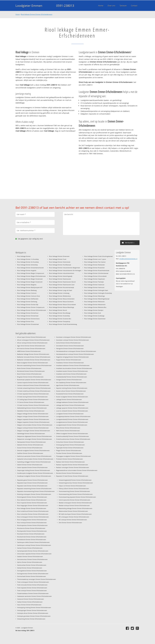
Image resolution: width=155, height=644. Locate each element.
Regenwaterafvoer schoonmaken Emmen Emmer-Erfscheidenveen (77, 470)
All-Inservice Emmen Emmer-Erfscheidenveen (31, 348)
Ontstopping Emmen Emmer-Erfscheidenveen (70, 445)
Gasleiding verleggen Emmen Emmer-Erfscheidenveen (34, 462)
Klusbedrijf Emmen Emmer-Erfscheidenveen (70, 394)
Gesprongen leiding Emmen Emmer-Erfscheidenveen (34, 470)
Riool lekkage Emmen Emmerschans (28, 319)
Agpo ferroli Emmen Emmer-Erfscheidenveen (31, 346)
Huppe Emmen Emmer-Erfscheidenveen (69, 360)
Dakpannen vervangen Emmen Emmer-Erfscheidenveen (35, 439)
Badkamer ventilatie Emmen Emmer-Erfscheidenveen (34, 360)
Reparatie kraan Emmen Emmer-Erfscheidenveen (32, 483)
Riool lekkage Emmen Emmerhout (28, 313)
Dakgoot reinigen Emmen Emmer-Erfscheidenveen (33, 416)
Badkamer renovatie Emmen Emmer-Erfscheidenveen (34, 357)
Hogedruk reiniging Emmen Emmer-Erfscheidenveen (72, 357)
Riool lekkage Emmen (24, 256)
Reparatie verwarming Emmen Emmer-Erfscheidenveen (34, 489)
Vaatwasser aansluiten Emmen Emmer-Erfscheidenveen (34, 596)
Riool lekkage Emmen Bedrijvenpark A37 (30, 287)
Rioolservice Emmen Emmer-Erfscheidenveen (31, 528)
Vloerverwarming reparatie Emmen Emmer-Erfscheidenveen (77, 497)
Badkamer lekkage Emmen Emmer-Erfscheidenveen (33, 354)
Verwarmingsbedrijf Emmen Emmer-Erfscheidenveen (75, 480)
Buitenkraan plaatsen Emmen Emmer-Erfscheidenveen (34, 380)
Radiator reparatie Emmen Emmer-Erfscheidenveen (72, 465)
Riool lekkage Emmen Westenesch (95, 304)
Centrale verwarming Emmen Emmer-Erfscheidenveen (34, 388)
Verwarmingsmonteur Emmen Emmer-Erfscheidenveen (76, 483)
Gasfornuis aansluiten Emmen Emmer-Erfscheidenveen (34, 456)
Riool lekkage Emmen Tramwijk (94, 282)
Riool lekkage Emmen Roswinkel (94, 268)
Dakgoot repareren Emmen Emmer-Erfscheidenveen (33, 422)
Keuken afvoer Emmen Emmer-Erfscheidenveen (71, 391)
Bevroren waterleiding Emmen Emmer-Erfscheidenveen (34, 365)
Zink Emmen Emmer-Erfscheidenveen (70, 523)
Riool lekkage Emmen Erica (26, 321)
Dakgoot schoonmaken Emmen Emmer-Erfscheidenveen (35, 425)
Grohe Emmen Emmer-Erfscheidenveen (68, 343)
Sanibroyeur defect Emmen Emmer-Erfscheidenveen (33, 542)
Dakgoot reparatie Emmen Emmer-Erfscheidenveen (33, 419)
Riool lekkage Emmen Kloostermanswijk (62, 287)
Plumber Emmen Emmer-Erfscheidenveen (69, 453)
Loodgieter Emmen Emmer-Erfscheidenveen (70, 414)
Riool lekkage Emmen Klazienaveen (60, 279)
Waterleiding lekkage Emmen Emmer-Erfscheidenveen (76, 508)
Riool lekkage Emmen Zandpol (94, 310)
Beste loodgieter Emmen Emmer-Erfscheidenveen (33, 363)
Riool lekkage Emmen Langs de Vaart (61, 290)
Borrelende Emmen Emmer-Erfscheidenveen (31, 371)
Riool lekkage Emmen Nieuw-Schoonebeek (62, 304)
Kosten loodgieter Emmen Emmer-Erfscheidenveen (72, 397)
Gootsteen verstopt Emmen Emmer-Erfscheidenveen (73, 340)
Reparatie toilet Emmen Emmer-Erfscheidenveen (32, 486)
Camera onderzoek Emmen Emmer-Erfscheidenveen (33, 385)
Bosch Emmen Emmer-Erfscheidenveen (29, 374)
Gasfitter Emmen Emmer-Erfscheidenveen (30, 453)
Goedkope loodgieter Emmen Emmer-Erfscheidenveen (34, 476)
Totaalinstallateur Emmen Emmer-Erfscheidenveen (33, 593)
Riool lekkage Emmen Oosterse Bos (60, 319)
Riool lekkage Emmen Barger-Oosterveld (30, 282)
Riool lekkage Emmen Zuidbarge (94, 316)
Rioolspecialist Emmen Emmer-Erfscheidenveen (32, 531)
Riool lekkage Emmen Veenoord (94, 287)
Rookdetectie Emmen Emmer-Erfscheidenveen (32, 540)
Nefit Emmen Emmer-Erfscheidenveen (68, 431)
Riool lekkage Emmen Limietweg (59, 293)
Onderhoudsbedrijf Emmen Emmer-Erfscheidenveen (73, 436)
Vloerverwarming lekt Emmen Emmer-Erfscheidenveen (76, 494)
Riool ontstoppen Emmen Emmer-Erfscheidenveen (33, 517)
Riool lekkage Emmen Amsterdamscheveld (30, 268)
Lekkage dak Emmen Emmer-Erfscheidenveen (70, 405)
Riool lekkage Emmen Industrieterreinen (62, 273)
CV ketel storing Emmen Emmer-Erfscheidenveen (32, 397)
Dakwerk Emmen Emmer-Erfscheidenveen (30, 445)
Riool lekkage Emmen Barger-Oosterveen (30, 279)
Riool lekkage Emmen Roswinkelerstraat (97, 270)
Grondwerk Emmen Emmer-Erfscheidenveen (70, 346)
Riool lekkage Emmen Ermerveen (59, 256)
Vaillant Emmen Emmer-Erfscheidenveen (30, 602)
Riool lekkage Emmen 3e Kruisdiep (28, 262)
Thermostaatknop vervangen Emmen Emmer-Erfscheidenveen (37, 579)
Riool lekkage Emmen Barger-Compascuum (31, 273)
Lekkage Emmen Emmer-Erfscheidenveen (69, 399)
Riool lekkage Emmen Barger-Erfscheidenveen (31, 276)
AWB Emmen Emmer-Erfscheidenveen (29, 351)
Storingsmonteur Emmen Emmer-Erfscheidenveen (33, 574)
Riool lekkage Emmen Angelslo (27, 270)
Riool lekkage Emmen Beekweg (27, 290)
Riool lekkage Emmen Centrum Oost (29, 296)
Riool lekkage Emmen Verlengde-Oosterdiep (98, 293)
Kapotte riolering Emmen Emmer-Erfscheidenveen (72, 388)
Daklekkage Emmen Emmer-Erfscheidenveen (31, 434)
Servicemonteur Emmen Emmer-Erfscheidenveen (32, 559)
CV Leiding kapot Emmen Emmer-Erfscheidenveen (33, 399)
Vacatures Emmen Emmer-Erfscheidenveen (31, 599)
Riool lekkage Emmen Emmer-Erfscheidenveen (37, 14)
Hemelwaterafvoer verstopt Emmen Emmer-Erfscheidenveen (75, 354)
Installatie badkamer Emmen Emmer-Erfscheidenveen (73, 365)
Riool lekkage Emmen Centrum (27, 293)
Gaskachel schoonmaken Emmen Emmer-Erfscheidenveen (35, 459)
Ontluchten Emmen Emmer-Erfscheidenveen (70, 442)
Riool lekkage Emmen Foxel (58, 259)
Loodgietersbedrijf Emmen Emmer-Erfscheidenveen (72, 419)
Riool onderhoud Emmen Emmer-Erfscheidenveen (33, 511)
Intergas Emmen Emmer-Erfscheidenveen (69, 380)
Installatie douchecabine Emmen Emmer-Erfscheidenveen (74, 368)
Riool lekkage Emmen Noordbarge (60, 313)
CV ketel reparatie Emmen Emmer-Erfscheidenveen (33, 394)
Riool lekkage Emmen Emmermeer (28, 316)
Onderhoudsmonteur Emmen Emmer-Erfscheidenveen (73, 439)
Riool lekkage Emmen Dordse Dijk (28, 304)
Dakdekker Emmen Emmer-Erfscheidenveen (31, 411)
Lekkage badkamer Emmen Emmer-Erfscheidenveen (72, 402)
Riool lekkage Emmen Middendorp (60, 296)
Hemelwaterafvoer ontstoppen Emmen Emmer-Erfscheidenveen (76, 351)
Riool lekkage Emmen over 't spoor (95, 259)
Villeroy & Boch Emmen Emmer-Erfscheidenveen (74, 489)
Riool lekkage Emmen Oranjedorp (60, 321)
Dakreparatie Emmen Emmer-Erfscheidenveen (31, 442)
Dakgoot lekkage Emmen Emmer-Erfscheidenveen (33, 414)
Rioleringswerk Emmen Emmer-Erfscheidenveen (32, 497)
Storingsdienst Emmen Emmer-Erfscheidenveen (32, 571)
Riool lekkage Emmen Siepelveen (95, 279)
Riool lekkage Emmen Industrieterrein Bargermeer (65, 268)
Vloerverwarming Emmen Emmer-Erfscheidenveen (74, 491)
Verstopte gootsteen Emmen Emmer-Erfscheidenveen (34, 616)
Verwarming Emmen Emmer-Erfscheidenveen (31, 619)
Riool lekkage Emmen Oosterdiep (59, 316)
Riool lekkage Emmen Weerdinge (95, 296)
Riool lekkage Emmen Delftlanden (28, 299)
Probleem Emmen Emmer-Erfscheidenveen (70, 459)
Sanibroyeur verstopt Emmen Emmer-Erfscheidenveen (34, 545)
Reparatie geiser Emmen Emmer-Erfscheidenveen (32, 480)
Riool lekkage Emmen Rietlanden (95, 265)
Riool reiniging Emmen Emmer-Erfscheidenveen (32, 520)
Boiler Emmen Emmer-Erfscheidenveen (29, 368)
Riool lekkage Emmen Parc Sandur (95, 262)
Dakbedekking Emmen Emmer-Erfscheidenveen (32, 408)
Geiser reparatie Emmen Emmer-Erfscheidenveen (32, 467)
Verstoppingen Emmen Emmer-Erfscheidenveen (32, 610)
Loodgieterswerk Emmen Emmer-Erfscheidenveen (72, 425)
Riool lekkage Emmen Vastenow (94, 285)
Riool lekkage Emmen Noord (58, 310)
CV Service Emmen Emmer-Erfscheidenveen (31, 402)
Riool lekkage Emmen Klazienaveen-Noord (62, 282)
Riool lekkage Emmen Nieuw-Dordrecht (61, 302)
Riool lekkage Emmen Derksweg (27, 302)
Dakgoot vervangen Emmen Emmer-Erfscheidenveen (34, 431)
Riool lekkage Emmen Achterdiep (27, 265)
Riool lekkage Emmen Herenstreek (60, 262)
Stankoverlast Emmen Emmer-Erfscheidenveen (32, 565)
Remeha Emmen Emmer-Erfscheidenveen (69, 473)
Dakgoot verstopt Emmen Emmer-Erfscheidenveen (33, 428)
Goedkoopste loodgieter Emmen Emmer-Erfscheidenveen (35, 473)
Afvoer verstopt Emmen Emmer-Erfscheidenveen (32, 343)
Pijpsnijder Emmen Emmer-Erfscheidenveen (70, 448)
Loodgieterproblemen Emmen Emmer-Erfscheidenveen (73, 416)
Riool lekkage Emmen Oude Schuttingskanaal (98, 256)
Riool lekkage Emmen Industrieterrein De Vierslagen (65, 270)
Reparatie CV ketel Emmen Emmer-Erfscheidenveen (72, 476)
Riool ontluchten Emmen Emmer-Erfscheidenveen (33, 514)
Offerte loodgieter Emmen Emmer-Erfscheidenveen (72, 434)
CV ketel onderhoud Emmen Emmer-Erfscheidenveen (34, 391)
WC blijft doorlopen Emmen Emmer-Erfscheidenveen (75, 514)
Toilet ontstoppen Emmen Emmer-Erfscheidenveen (33, 582)
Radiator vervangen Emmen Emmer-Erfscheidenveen (73, 467)
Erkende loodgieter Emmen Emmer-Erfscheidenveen (33, 450)
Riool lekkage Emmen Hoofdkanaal (60, 265)
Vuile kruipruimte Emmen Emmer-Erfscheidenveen (74, 500)
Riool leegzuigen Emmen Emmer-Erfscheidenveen (33, 505)
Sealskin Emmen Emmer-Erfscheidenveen (30, 556)
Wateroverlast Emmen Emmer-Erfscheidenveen (73, 511)
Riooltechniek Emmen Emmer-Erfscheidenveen (32, 537)
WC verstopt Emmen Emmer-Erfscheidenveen (73, 520)
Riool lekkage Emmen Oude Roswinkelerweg (63, 324)
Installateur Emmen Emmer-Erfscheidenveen (70, 363)
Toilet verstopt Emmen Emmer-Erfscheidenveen (32, 591)
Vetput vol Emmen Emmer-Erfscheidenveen (72, 486)
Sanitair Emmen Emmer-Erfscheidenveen (30, 548)
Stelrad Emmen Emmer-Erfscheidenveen (30, 568)
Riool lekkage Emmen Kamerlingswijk (61, 276)
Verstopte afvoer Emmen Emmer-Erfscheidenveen (33, 613)
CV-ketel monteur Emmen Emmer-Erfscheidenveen (33, 405)
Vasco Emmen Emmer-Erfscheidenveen (29, 605)
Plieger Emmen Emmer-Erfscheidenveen (69, 450)
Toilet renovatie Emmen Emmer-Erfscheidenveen (32, 585)
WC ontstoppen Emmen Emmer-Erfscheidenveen (74, 517)
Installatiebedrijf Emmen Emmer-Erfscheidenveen (72, 377)
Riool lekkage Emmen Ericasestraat (28, 324)
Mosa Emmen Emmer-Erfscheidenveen (68, 428)
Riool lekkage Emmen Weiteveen (94, 302)
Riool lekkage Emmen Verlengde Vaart (96, 290)
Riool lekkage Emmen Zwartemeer (95, 319)
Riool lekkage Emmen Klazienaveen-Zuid (62, 285)
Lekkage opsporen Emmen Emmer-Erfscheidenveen (72, 408)
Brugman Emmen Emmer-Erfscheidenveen (30, 377)
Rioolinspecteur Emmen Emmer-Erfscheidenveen (32, 525)
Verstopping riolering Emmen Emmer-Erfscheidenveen (34, 607)
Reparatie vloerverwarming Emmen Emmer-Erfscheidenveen (36, 491)
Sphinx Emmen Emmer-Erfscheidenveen (30, 562)
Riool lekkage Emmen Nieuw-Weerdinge (62, 307)
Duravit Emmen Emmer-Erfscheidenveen (30, 448)
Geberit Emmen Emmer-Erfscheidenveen (30, 465)
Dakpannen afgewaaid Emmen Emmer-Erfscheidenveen (35, 436)
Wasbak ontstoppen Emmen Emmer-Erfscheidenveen (75, 503)
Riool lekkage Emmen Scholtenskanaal (96, 273)
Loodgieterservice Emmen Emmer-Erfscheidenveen (72, 422)
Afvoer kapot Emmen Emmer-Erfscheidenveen (32, 337)
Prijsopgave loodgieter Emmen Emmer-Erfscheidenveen (74, 456)
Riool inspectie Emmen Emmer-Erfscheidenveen (32, 503)
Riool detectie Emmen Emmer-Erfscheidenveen (32, 500)
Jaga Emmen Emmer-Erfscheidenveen (68, 385)
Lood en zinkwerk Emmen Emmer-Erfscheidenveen (72, 411)
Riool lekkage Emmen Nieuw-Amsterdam (62, 299)
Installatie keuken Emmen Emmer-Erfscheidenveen (72, 371)
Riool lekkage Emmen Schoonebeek (95, 276)
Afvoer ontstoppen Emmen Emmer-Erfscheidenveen (33, 340)
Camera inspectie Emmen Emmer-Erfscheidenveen (33, 383)
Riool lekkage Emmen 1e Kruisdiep (28, 259)
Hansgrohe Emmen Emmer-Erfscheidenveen (70, 348)
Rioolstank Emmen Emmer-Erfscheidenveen (31, 534)
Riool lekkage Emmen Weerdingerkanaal (97, 299)
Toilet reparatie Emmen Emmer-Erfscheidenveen (32, 588)
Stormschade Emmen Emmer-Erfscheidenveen (32, 576)
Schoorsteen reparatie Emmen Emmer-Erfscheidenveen (34, 554)
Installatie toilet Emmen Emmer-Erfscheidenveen (71, 374)
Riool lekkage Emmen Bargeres (27, 285)
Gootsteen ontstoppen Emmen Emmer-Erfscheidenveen (74, 337)
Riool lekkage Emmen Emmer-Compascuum (31, 307)
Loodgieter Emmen (29, 6)
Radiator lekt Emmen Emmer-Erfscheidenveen (70, 462)
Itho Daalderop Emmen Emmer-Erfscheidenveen (71, 383)
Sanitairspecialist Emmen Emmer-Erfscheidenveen (33, 551)
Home (18, 14)
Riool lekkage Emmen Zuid (93, 313)
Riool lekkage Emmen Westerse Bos (95, 307)
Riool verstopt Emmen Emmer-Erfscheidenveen (32, 523)
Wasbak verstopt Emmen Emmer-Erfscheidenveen (74, 505)
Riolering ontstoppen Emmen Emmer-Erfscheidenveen (34, 494)
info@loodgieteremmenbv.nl (128, 259)
